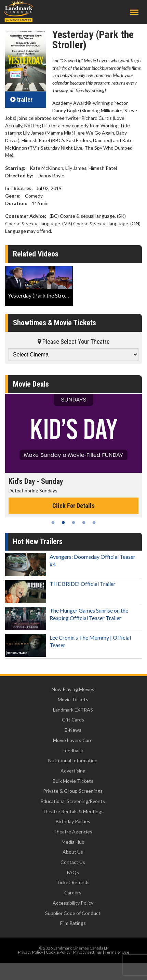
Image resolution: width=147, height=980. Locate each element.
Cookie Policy (58, 952)
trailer (21, 99)
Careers (73, 893)
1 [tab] (53, 523)
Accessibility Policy (73, 903)
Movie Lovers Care (73, 740)
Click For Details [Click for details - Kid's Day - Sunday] (73, 506)
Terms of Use (117, 952)
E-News (73, 730)
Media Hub (73, 842)
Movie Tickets (73, 699)
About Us (73, 852)
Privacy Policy (31, 952)
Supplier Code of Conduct (73, 913)
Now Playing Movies (73, 689)
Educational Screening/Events (73, 801)
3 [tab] (73, 523)
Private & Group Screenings (73, 791)
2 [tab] (63, 523)
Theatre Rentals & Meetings (73, 811)
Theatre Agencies (73, 832)
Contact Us (73, 862)
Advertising (73, 771)
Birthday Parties (73, 821)
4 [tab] (84, 523)
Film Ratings (73, 923)
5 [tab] (94, 523)
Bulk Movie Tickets (73, 781)
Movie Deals (31, 384)
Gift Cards (73, 720)
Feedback (73, 750)
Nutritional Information (73, 760)
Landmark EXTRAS (73, 710)
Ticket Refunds (73, 882)
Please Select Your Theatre (74, 342)
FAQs (73, 872)
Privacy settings (88, 952)
